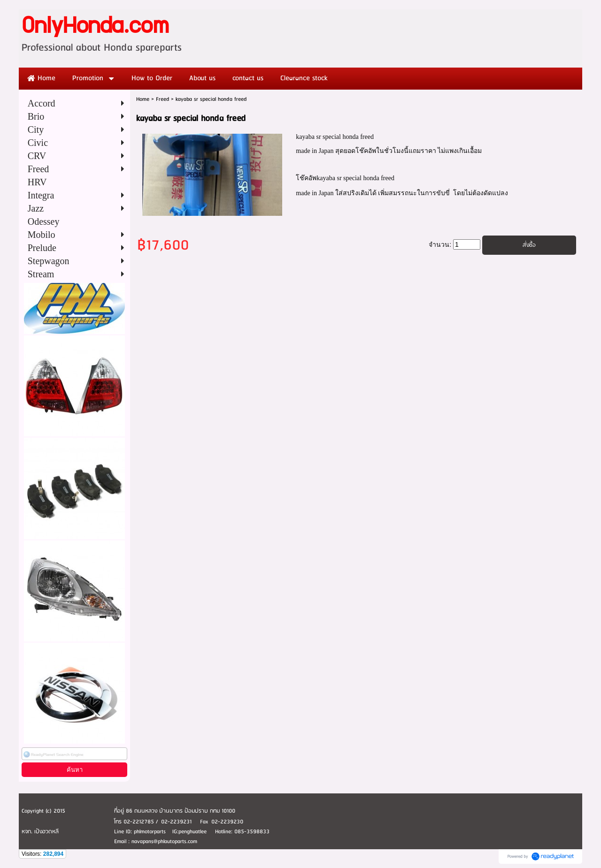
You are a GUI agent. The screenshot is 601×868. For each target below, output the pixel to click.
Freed (162, 99)
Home (143, 99)
